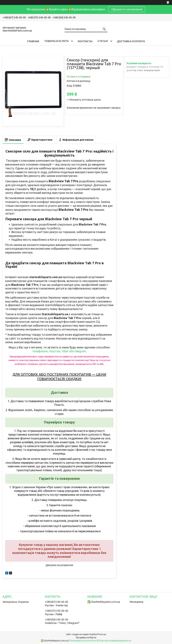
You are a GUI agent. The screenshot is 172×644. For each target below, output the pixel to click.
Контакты (85, 41)
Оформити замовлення (127, 9)
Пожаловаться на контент (83, 641)
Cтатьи (103, 41)
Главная (33, 41)
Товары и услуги (56, 41)
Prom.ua (102, 634)
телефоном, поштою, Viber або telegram (59, 351)
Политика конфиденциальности (115, 641)
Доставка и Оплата (131, 41)
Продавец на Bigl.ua (86, 637)
